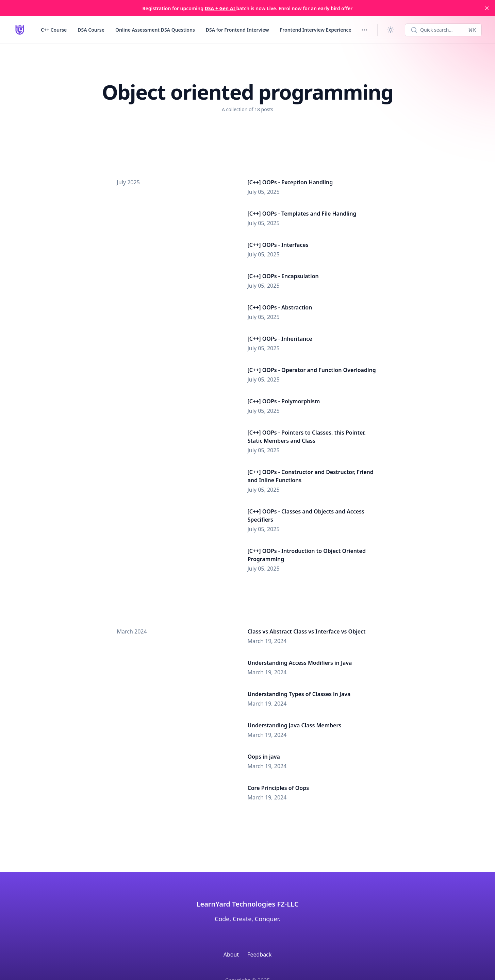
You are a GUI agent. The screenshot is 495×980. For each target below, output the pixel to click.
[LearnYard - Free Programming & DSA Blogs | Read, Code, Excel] (20, 30)
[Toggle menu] (364, 30)
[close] (487, 8)
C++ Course (54, 30)
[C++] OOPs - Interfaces (278, 245)
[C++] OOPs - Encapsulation (283, 276)
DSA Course (91, 30)
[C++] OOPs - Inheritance (280, 339)
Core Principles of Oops (278, 788)
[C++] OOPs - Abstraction (280, 307)
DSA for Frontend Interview (237, 30)
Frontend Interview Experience (316, 30)
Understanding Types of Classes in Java (299, 694)
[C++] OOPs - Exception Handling (290, 182)
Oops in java (264, 757)
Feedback (259, 954)
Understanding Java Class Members (295, 725)
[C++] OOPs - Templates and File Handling (302, 214)
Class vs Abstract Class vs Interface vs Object (307, 631)
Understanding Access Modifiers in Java (300, 663)
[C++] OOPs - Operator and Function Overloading (312, 370)
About (231, 954)
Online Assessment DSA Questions (155, 30)
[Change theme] (391, 30)
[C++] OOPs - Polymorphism (284, 401)
